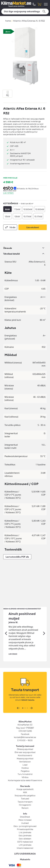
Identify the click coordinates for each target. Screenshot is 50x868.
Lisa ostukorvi (33, 227)
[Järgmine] (44, 591)
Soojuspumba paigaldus (25, 753)
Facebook (25, 692)
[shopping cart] (39, 4)
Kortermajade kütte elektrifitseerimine (25, 738)
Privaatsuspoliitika (25, 787)
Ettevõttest (25, 775)
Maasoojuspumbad (25, 716)
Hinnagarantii (25, 763)
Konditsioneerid (25, 713)
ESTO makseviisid (25, 800)
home (8, 21)
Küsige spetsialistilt (25, 747)
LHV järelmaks (25, 803)
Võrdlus (25, 735)
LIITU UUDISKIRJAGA (25, 812)
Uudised (25, 781)
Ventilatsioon (25, 720)
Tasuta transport (25, 760)
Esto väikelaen (25, 797)
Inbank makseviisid (25, 806)
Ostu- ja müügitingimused (25, 784)
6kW (7, 209)
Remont (25, 766)
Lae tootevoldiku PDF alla (17, 557)
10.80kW (28, 209)
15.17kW (27, 216)
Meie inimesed (25, 778)
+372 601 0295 (25, 689)
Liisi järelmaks (25, 790)
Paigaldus (25, 729)
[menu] (46, 4)
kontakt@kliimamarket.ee (25, 695)
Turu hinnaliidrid (25, 732)
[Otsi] (25, 12)
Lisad (25, 723)
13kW (8, 216)
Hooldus (25, 726)
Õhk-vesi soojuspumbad (25, 710)
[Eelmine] (6, 591)
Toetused (25, 757)
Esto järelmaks (25, 793)
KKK (25, 750)
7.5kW (17, 209)
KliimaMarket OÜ (25, 683)
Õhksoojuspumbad (25, 707)
